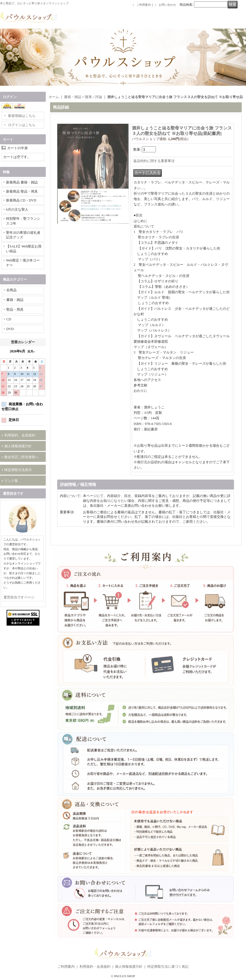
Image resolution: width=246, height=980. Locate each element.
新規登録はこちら (22, 116)
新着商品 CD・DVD (21, 200)
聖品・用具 (15, 310)
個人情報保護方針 (18, 446)
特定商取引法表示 (18, 470)
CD (9, 319)
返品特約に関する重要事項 (154, 161)
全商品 (11, 290)
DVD (10, 329)
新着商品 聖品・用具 (22, 191)
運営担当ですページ (19, 597)
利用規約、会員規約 (20, 435)
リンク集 (11, 481)
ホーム (54, 97)
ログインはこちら (22, 125)
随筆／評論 (94, 97)
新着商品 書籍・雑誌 (22, 182)
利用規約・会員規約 (95, 967)
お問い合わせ (167, 5)
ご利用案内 (144, 5)
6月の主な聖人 (17, 209)
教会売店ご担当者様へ (21, 457)
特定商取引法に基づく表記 (168, 967)
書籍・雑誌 (15, 300)
